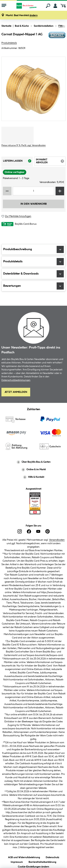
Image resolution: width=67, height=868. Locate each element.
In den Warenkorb (34, 204)
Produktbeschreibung (33, 249)
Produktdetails (9, 43)
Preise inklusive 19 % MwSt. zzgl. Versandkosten (24, 145)
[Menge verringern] (7, 191)
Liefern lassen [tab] (18, 162)
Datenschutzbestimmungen (16, 380)
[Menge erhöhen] (60, 191)
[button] (22, 15)
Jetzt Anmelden (16, 392)
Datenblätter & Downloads (33, 274)
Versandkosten (57, 540)
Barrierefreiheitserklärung (42, 861)
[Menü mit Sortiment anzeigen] (4, 6)
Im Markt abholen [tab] (51, 162)
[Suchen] (48, 6)
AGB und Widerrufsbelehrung (24, 857)
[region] (33, 89)
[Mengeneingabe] (33, 191)
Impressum (17, 861)
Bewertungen (33, 286)
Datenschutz (52, 857)
